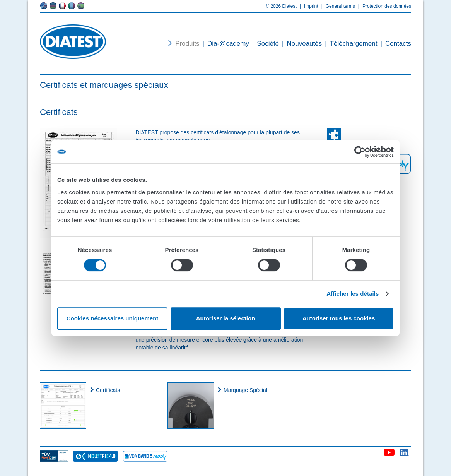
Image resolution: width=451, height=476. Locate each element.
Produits (187, 44)
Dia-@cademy (224, 44)
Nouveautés (300, 44)
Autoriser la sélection (226, 318)
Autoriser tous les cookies (339, 318)
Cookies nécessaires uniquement (113, 318)
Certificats (108, 390)
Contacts (394, 44)
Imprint (307, 6)
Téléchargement (349, 44)
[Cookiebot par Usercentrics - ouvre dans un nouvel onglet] (360, 152)
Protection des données (383, 6)
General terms (337, 6)
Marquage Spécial (245, 390)
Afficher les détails (353, 294)
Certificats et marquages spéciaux (104, 85)
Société (264, 44)
